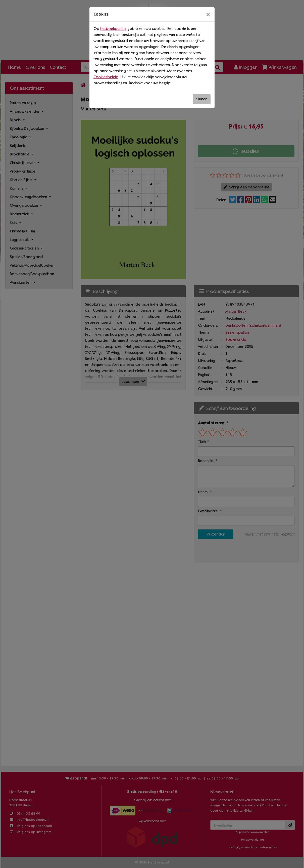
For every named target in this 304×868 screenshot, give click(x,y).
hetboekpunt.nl (113, 29)
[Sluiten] (208, 14)
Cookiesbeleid (106, 77)
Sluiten (202, 99)
